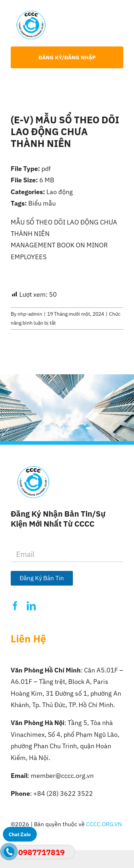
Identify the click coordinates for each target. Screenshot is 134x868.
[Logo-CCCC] (31, 14)
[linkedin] (31, 606)
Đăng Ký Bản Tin (42, 578)
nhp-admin (30, 314)
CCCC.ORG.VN (104, 824)
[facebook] (15, 606)
